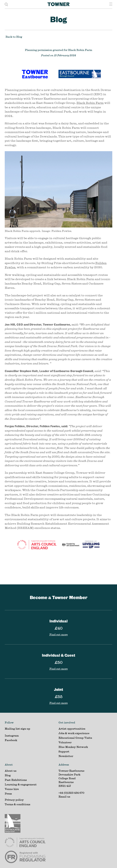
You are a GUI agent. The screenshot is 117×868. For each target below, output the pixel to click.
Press (8, 794)
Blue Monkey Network (73, 747)
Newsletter (66, 756)
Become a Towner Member (59, 597)
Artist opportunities (72, 729)
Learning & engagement (21, 784)
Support (64, 751)
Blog (58, 19)
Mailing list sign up (17, 729)
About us (11, 771)
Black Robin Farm (90, 103)
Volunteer (65, 742)
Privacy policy (14, 800)
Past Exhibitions (16, 780)
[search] (6, 4)
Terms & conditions (17, 804)
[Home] (58, 4)
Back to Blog (14, 37)
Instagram (12, 735)
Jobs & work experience (74, 733)
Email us (64, 797)
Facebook (11, 740)
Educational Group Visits (75, 738)
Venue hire (12, 789)
